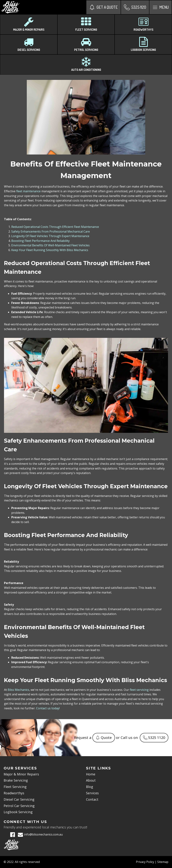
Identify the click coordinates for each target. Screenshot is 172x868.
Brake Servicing (16, 780)
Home (91, 774)
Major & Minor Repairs (21, 774)
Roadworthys (14, 793)
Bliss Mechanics (18, 690)
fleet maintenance (28, 191)
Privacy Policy (145, 862)
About (91, 780)
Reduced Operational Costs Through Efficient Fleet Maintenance (55, 227)
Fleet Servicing (15, 787)
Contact (92, 799)
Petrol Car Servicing (19, 806)
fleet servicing (139, 690)
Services (92, 793)
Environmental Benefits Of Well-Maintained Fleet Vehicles (50, 245)
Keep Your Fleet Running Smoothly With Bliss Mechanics (50, 250)
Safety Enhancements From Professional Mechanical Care (51, 231)
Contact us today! (48, 708)
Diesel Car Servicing (19, 799)
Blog (90, 787)
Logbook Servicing (18, 812)
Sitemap (163, 862)
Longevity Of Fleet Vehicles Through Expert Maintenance (50, 236)
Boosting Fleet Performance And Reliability (40, 241)
